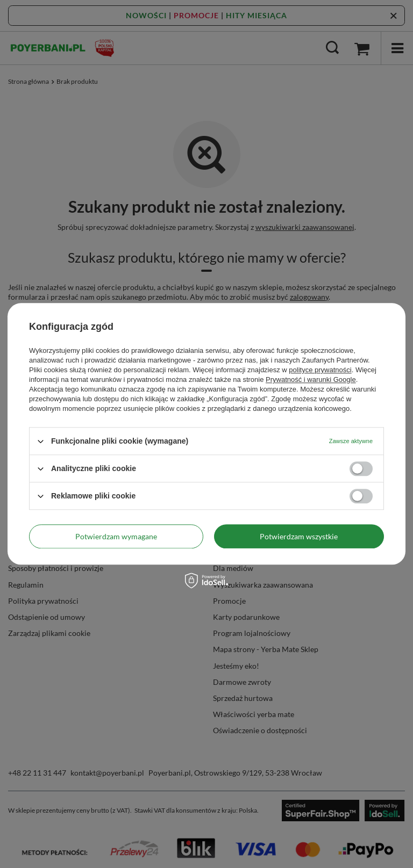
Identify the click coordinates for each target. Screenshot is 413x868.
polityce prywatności (320, 370)
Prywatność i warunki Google (311, 379)
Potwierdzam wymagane (116, 536)
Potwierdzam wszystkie (299, 536)
